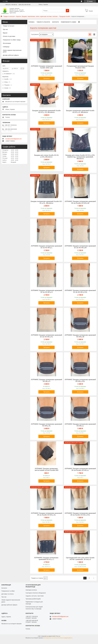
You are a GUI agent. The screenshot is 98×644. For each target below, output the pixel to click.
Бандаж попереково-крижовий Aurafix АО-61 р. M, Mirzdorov (47, 111)
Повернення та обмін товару (12, 40)
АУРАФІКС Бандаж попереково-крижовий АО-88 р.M (80, 336)
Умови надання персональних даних (12, 51)
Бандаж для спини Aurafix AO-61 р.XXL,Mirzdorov (47, 156)
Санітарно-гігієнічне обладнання (36, 593)
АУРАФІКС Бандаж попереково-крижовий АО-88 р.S (46, 380)
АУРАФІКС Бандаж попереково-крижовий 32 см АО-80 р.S (46, 291)
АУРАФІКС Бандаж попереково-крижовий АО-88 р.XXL (80, 380)
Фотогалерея (7, 43)
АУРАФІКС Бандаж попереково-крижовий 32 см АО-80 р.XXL (80, 291)
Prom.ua (58, 636)
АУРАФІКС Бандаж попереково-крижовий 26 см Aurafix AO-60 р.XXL (80, 514)
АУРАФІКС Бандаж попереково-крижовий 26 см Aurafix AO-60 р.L (80, 469)
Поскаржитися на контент (51, 638)
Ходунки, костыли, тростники (35, 596)
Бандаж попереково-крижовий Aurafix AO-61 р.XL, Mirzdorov (47, 202)
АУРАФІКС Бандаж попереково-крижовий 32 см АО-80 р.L (46, 247)
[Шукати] (67, 11)
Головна (31, 22)
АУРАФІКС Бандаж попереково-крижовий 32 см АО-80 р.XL (46, 336)
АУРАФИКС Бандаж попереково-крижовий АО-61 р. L (46, 559)
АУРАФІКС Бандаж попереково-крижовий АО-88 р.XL (46, 425)
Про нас (5, 29)
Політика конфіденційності (65, 638)
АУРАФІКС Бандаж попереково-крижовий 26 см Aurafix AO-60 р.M (80, 202)
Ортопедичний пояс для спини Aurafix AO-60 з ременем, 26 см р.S (80, 559)
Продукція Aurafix (65, 16)
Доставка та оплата (8, 594)
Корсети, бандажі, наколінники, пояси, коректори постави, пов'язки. (37, 16)
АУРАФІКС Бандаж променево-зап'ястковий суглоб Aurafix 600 (47, 469)
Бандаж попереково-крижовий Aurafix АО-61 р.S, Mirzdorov (80, 111)
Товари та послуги (9, 16)
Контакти (55, 22)
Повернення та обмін (68, 22)
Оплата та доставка (9, 36)
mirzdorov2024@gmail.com (13, 139)
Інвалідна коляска (31, 590)
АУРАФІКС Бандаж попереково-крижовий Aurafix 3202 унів (46, 67)
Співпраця (6, 47)
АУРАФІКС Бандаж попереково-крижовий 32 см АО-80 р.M (80, 247)
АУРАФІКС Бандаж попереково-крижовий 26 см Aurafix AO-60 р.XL (46, 514)
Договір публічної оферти (11, 55)
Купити (47, 78)
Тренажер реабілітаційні (33, 599)
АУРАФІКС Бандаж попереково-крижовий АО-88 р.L (80, 425)
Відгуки (5, 33)
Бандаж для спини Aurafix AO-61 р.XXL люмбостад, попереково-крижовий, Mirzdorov (80, 157)
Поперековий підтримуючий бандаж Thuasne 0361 (80, 67)
